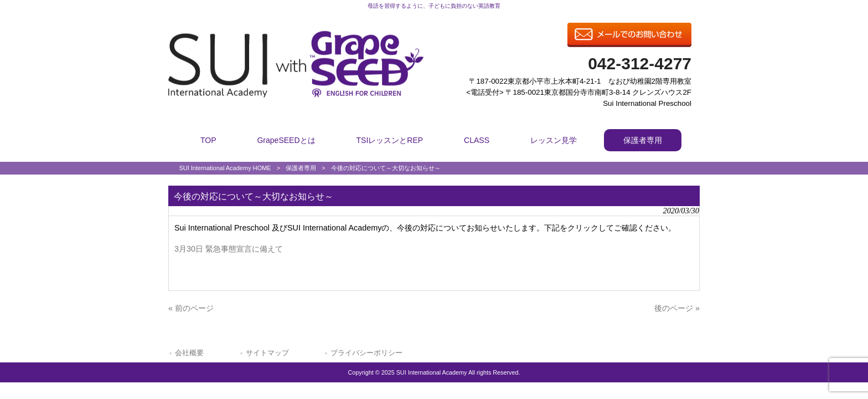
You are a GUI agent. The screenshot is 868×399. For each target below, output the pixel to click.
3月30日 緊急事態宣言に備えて (229, 249)
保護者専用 (301, 168)
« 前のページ (191, 308)
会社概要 (189, 353)
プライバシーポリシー (366, 353)
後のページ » (677, 308)
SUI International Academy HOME (225, 168)
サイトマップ (267, 353)
